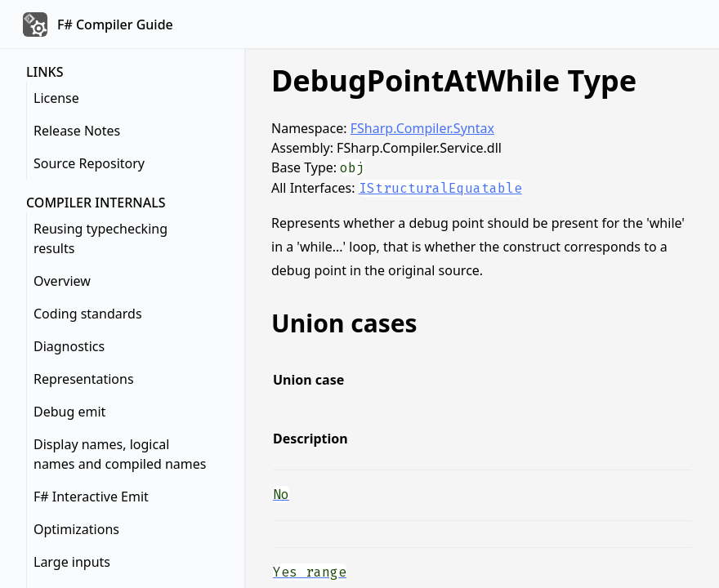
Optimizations (76, 529)
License (56, 98)
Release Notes (77, 131)
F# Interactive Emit (91, 497)
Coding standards (88, 314)
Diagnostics (69, 346)
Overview (62, 281)
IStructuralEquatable (440, 188)
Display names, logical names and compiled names (120, 454)
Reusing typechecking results (100, 238)
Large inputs (72, 562)
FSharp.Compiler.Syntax (422, 128)
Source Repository (89, 163)
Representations (84, 379)
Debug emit (69, 412)
